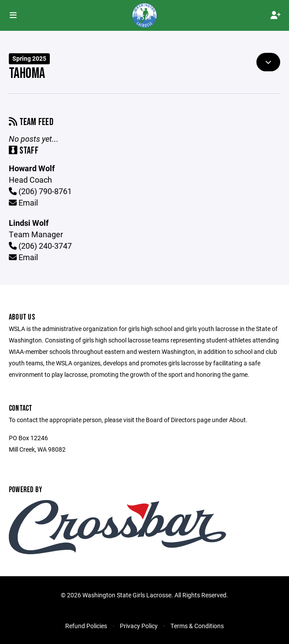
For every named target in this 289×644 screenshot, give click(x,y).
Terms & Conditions (197, 626)
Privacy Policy (139, 626)
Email (23, 202)
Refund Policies (86, 626)
